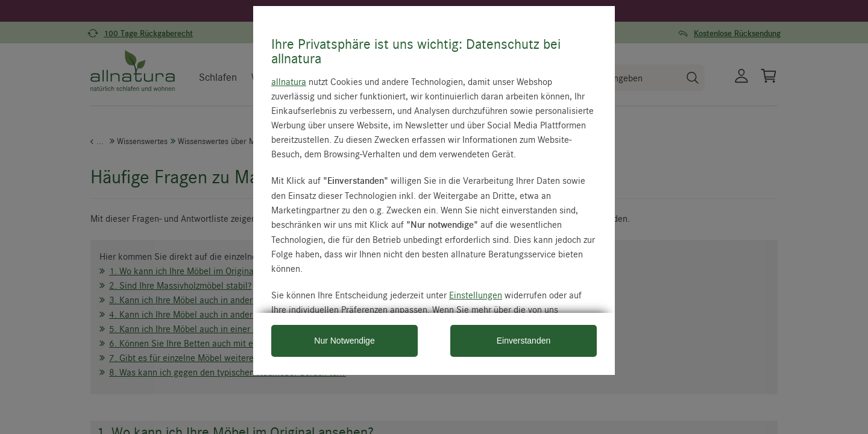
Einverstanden (524, 341)
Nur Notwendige (344, 341)
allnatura (289, 81)
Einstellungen (476, 295)
